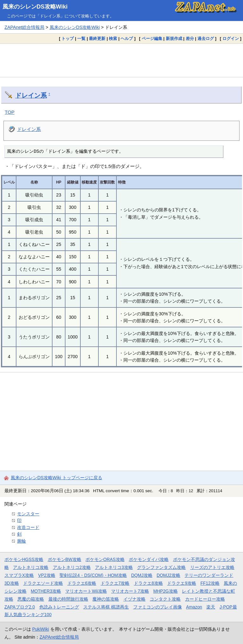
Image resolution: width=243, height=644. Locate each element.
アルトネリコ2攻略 (72, 567)
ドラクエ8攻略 (148, 583)
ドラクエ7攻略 (115, 583)
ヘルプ (127, 39)
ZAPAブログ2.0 (20, 607)
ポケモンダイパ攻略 (149, 559)
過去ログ (206, 39)
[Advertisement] (121, 60)
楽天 (211, 607)
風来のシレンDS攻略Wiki (35, 7)
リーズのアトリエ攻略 (212, 567)
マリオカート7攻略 (130, 591)
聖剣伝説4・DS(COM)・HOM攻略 (93, 575)
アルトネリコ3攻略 (114, 567)
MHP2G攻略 (165, 591)
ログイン (231, 39)
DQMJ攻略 (142, 575)
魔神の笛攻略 (106, 599)
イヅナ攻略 (134, 599)
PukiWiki (41, 629)
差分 (190, 39)
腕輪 (22, 541)
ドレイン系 (31, 95)
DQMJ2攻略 (168, 575)
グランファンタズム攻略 (161, 567)
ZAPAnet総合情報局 (24, 27)
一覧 (81, 39)
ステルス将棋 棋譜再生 (106, 607)
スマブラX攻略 (19, 575)
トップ (68, 39)
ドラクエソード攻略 (43, 583)
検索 (113, 39)
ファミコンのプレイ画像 (158, 607)
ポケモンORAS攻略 (105, 559)
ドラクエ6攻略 (82, 583)
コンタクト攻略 (165, 599)
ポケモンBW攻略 (65, 559)
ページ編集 (152, 39)
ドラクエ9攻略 (182, 583)
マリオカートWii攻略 (86, 591)
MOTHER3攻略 (46, 591)
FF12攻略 (210, 583)
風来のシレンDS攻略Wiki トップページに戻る (56, 478)
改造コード (28, 527)
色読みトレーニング (59, 607)
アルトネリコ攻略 (31, 567)
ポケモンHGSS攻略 (24, 559)
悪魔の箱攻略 (31, 599)
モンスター (28, 514)
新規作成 (174, 39)
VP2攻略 (47, 575)
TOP (10, 112)
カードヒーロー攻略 (205, 599)
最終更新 (97, 39)
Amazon (194, 607)
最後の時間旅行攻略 (68, 599)
